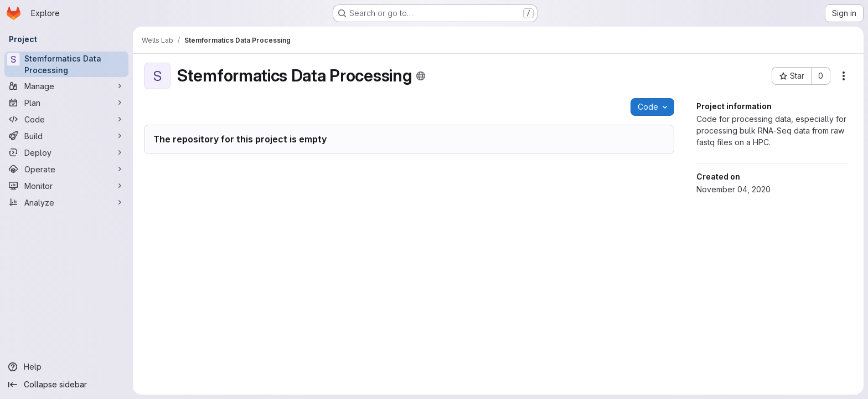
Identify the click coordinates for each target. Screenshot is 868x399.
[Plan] (66, 103)
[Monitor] (66, 186)
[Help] (66, 367)
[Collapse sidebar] (66, 385)
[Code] (66, 119)
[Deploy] (66, 152)
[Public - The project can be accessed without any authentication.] (421, 76)
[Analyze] (66, 202)
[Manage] (66, 86)
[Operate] (66, 169)
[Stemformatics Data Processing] (66, 64)
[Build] (66, 136)
